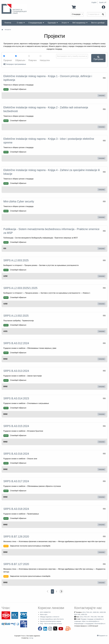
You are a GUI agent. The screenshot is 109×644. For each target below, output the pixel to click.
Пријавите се (103, 636)
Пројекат (8, 58)
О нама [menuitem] (20, 23)
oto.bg (31, 638)
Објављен (20, 58)
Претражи (98, 58)
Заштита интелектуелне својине (51, 621)
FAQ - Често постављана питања (51, 624)
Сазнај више (102, 95)
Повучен (32, 58)
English (94, 2)
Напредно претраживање (15, 64)
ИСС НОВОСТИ (45, 612)
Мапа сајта (44, 614)
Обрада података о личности (50, 617)
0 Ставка (78, 7)
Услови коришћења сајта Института (52, 619)
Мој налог (99, 7)
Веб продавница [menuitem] (79, 23)
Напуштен (45, 58)
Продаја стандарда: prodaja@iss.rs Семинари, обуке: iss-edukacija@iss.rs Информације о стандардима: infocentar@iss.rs (90, 621)
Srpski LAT (103, 2)
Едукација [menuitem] (52, 23)
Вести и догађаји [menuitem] (98, 23)
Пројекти (8, 30)
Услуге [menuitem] (64, 23)
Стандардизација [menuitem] (35, 23)
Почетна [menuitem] (8, 23)
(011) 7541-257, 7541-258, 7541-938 (92, 617)
